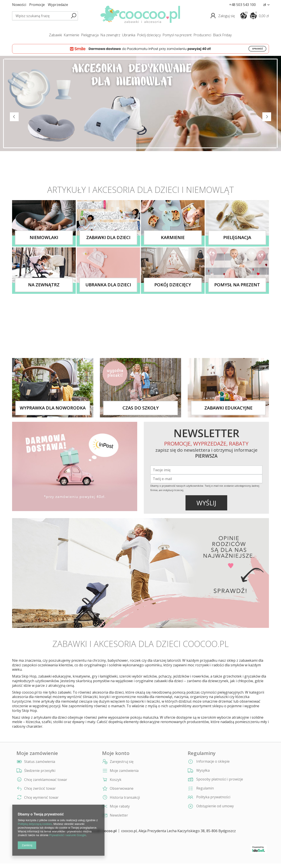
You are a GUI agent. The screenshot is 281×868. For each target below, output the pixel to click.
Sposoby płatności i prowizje (215, 780)
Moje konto (116, 753)
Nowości (19, 5)
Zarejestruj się (122, 762)
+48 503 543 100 (242, 5)
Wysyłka (199, 771)
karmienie (71, 35)
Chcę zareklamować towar (46, 780)
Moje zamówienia (124, 771)
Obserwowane (122, 789)
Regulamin (201, 789)
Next (267, 117)
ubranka (129, 35)
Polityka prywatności (209, 797)
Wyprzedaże (58, 5)
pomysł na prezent (177, 35)
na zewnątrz (110, 35)
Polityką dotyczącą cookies (35, 824)
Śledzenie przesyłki (40, 771)
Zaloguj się (227, 16)
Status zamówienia (40, 762)
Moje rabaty (120, 806)
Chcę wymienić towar (41, 798)
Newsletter (119, 815)
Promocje (37, 5)
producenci (202, 35)
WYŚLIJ (206, 503)
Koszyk (116, 780)
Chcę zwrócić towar (40, 789)
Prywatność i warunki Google (68, 835)
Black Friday (222, 35)
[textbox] (45, 16)
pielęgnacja (90, 35)
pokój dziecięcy (149, 35)
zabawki (55, 35)
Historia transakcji (125, 798)
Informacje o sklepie (209, 762)
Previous (14, 117)
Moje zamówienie (37, 753)
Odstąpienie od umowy (211, 806)
